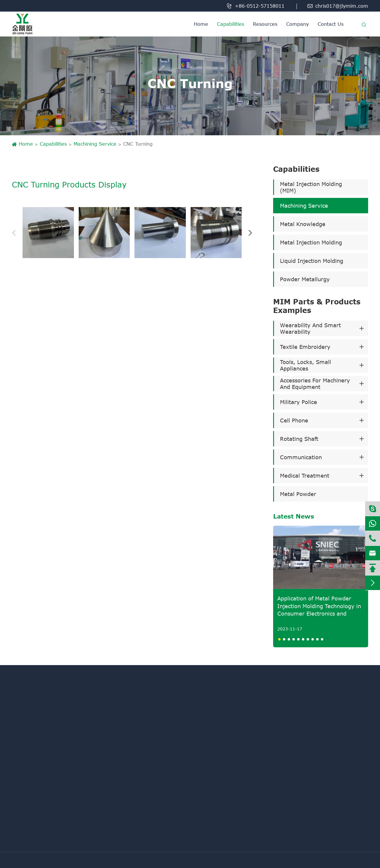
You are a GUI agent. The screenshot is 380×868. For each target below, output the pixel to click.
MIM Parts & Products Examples (317, 306)
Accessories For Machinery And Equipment (315, 384)
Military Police (299, 402)
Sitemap (322, 860)
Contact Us (331, 24)
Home (201, 24)
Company (297, 24)
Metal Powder (298, 494)
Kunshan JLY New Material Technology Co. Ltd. (85, 860)
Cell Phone (294, 420)
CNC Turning (138, 144)
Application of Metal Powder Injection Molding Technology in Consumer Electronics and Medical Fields (319, 606)
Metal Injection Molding (311, 242)
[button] (17, 233)
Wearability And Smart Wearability (310, 328)
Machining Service (95, 144)
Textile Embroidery (305, 347)
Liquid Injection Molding (312, 261)
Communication (301, 457)
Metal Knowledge (303, 224)
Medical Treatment (305, 476)
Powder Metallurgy (305, 279)
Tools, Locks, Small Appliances (305, 365)
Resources (265, 24)
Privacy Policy (354, 860)
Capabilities (231, 24)
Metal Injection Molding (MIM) (311, 187)
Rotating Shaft (299, 439)
